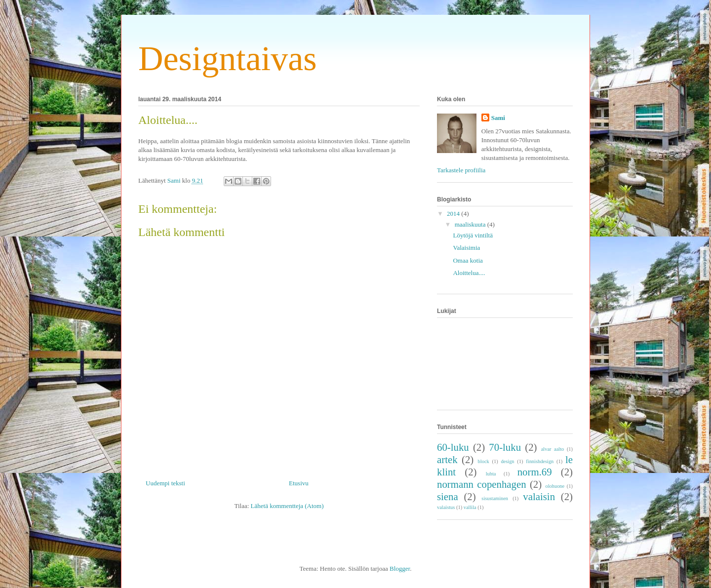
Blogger (400, 568)
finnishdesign (540, 461)
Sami (498, 118)
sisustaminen (495, 498)
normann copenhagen (482, 484)
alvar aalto (553, 449)
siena (448, 496)
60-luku (453, 447)
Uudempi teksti (165, 483)
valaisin (539, 496)
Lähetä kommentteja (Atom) (287, 506)
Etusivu (299, 483)
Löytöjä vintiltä (473, 235)
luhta (491, 474)
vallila (470, 507)
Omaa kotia (468, 260)
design (507, 461)
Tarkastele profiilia (461, 170)
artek (447, 459)
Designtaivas (228, 59)
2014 (454, 214)
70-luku (505, 447)
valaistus (446, 507)
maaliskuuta (471, 224)
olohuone (555, 486)
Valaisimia (466, 248)
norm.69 (535, 472)
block (484, 461)
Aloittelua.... (469, 273)
